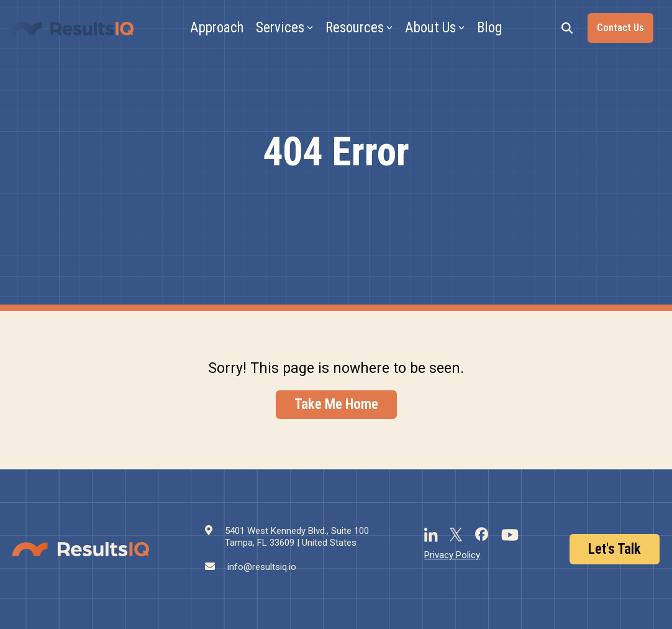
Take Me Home (336, 404)
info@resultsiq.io (262, 567)
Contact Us (620, 28)
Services (284, 28)
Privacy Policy (452, 555)
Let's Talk (615, 549)
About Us (435, 28)
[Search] (567, 28)
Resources (359, 28)
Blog (489, 28)
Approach (217, 28)
